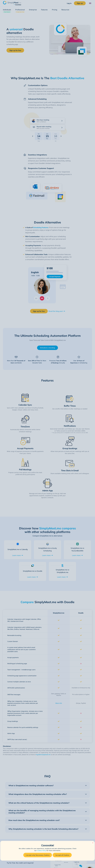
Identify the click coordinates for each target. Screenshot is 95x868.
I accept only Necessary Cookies (38, 855)
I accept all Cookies (62, 855)
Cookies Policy (42, 851)
